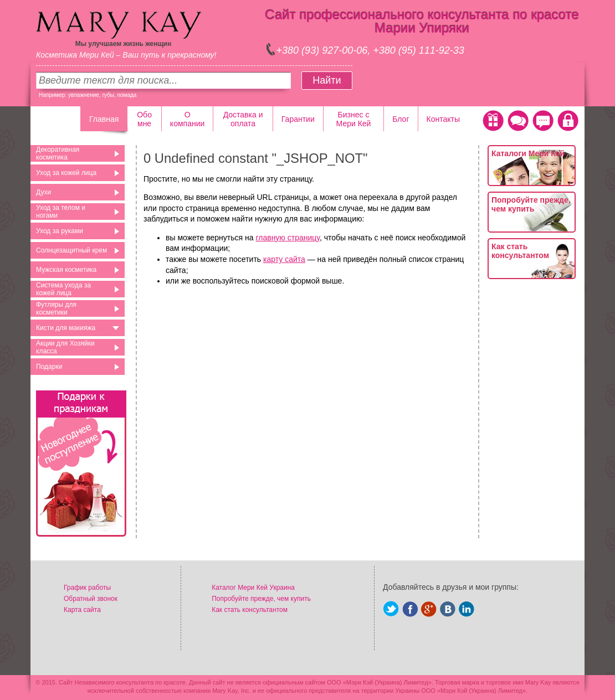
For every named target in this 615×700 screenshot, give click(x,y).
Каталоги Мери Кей (528, 153)
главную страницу (287, 238)
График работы (87, 588)
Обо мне (144, 119)
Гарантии (298, 119)
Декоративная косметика (58, 153)
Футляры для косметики (56, 308)
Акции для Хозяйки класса (65, 347)
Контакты (443, 119)
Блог (401, 119)
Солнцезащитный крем (71, 250)
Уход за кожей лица (66, 173)
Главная (104, 119)
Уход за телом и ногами (61, 212)
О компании (187, 119)
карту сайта (284, 259)
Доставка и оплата (243, 119)
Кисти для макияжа (66, 328)
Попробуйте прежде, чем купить (531, 204)
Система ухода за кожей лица (63, 289)
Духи (43, 192)
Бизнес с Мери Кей (354, 119)
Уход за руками (60, 231)
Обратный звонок (91, 599)
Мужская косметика (66, 270)
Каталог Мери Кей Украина (253, 588)
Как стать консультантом (520, 251)
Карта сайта (82, 610)
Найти (327, 80)
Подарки (49, 367)
